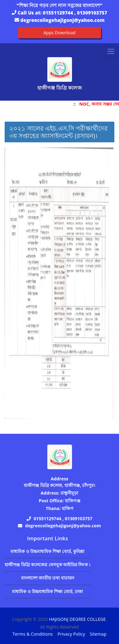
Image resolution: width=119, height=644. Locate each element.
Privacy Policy (71, 634)
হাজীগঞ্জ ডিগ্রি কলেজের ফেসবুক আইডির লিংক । (48, 565)
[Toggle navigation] (111, 51)
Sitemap (98, 634)
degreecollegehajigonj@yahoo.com (62, 20)
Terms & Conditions (33, 634)
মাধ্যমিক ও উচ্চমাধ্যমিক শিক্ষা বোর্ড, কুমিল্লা (48, 551)
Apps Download (60, 33)
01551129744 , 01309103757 (75, 13)
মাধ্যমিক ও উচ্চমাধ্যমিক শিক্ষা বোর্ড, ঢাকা (47, 591)
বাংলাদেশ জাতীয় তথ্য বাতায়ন (48, 578)
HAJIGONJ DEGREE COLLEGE (77, 619)
